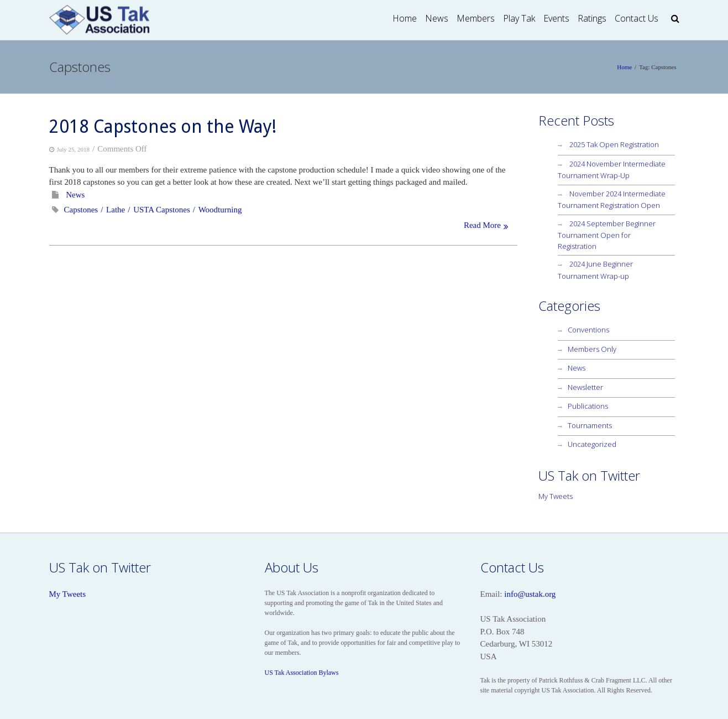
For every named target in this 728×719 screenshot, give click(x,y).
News (437, 18)
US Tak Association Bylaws (302, 673)
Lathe (116, 210)
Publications (588, 406)
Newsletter (585, 387)
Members (476, 18)
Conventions (588, 330)
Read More (482, 225)
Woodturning (220, 210)
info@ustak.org (530, 594)
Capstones (81, 210)
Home (405, 18)
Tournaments (590, 425)
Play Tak (519, 18)
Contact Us (637, 18)
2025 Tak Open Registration (614, 144)
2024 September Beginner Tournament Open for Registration (607, 235)
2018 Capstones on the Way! (163, 127)
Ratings (592, 18)
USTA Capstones (162, 210)
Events (556, 18)
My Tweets (556, 496)
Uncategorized (592, 444)
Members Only (592, 349)
